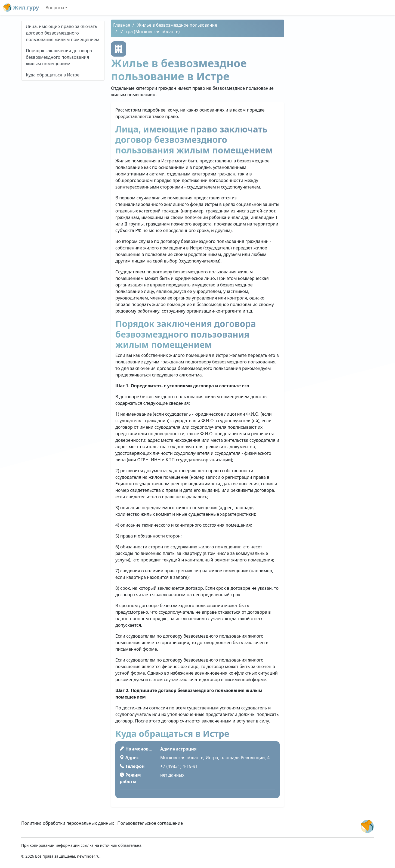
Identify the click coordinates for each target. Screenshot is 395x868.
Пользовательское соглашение (150, 823)
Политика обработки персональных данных (68, 823)
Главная (122, 25)
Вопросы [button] (55, 8)
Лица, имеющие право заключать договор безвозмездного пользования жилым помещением (63, 33)
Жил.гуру (21, 8)
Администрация (178, 749)
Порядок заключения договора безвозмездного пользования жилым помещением (59, 57)
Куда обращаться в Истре (53, 75)
